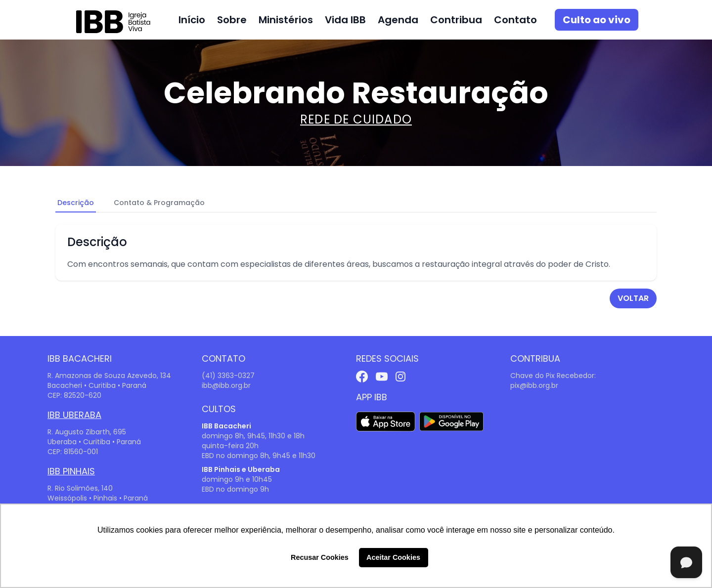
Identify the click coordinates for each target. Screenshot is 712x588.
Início (192, 20)
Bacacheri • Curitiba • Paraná (97, 385)
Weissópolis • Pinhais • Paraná (98, 498)
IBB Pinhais (71, 471)
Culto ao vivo (597, 20)
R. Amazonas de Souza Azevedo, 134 (109, 376)
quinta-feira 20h (230, 446)
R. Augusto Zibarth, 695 (87, 432)
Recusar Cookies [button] (320, 557)
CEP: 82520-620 (74, 395)
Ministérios (286, 20)
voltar (633, 298)
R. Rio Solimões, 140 (80, 488)
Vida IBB (345, 20)
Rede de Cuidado (356, 119)
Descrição (76, 203)
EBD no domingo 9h (235, 489)
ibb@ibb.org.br (226, 385)
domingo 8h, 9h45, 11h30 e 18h (253, 436)
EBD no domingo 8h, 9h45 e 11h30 (259, 456)
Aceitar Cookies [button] (393, 557)
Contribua (456, 20)
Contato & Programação (159, 203)
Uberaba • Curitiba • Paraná (94, 442)
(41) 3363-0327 (228, 376)
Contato (515, 20)
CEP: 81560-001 (73, 452)
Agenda (398, 20)
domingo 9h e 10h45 (237, 479)
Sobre (232, 20)
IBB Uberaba (74, 415)
